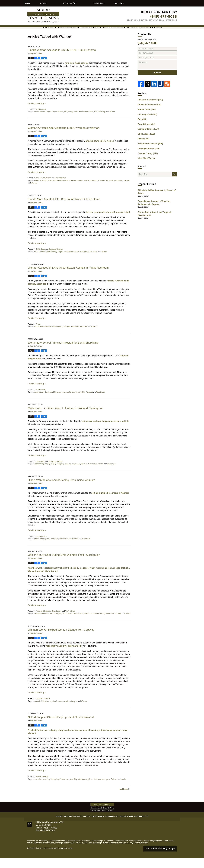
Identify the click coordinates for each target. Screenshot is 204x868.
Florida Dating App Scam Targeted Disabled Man (157, 223)
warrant (101, 474)
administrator (39, 402)
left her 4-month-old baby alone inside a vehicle (105, 431)
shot (112, 624)
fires (53, 549)
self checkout (72, 402)
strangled (74, 711)
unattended (76, 474)
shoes (95, 262)
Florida (87, 191)
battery (58, 191)
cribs (49, 549)
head (65, 624)
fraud (91, 122)
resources (83, 337)
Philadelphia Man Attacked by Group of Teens (155, 202)
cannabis (65, 191)
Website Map (125, 825)
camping (43, 549)
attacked (51, 191)
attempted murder (41, 624)
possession (88, 624)
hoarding (54, 262)
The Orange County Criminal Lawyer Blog (43, 16)
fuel (57, 549)
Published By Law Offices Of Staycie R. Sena (152, 16)
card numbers (39, 122)
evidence (48, 337)
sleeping (68, 474)
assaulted (38, 711)
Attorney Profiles (83, 3)
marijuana (94, 191)
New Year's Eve (65, 549)
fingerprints (55, 789)
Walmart (112, 122)
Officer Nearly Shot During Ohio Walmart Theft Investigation (64, 565)
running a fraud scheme (77, 73)
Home (35, 3)
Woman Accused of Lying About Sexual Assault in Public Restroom (68, 278)
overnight (83, 262)
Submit (157, 84)
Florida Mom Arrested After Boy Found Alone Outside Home (64, 209)
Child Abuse (40, 259)
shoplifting (82, 402)
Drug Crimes (57, 621)
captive (67, 711)
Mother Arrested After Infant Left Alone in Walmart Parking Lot (65, 418)
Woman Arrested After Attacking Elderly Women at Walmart (64, 138)
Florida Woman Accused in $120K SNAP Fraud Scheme (62, 60)
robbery (96, 624)
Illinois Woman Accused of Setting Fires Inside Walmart (61, 490)
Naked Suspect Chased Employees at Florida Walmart (61, 727)
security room (105, 624)
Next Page (123, 799)
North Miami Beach (72, 262)
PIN (96, 122)
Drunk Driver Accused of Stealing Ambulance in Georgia (152, 212)
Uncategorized (60, 188)
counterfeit (59, 122)
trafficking (102, 122)
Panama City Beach (106, 191)
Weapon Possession (149, 153)
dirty (48, 262)
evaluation (38, 789)
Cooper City (50, 122)
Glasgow (67, 337)
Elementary (57, 402)
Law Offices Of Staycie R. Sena (61, 859)
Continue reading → (37, 114)
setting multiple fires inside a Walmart (110, 503)
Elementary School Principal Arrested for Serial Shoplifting (63, 353)
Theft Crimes (41, 119)
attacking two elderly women (100, 151)
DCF (36, 262)
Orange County (147, 162)
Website (57, 3)
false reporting (58, 337)
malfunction (72, 624)
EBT (66, 122)
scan (64, 402)
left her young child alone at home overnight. (108, 222)
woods (123, 789)
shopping (60, 474)
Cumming (49, 402)
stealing (118, 624)
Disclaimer (99, 825)
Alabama (38, 191)
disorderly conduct (76, 191)
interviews (75, 337)
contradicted (39, 337)
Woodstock (101, 402)
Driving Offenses (147, 157)
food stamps (84, 122)
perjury (53, 474)
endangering (39, 474)
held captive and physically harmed (63, 656)
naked (80, 789)
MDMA (80, 624)
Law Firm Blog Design (164, 859)
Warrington (111, 474)
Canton (51, 624)
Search (175, 183)
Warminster (93, 474)
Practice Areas (112, 3)
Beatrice (46, 711)
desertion (42, 262)
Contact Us (139, 3)
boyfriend (53, 711)
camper (60, 711)
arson (36, 549)
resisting (126, 191)
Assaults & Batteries (43, 188)
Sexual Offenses (42, 787)
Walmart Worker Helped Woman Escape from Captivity (61, 640)
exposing (46, 789)
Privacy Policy (85, 825)
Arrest (38, 334)
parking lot (118, 191)
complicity (59, 624)
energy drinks (73, 122)
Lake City (73, 789)
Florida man (64, 789)
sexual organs (105, 789)
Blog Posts (138, 825)
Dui (142, 130)
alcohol (45, 191)
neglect (61, 262)
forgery (47, 474)
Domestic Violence (56, 259)
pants (90, 262)
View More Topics (145, 167)
